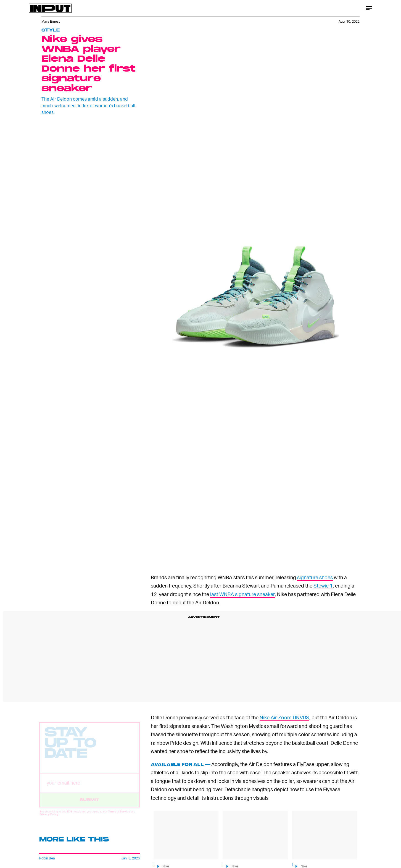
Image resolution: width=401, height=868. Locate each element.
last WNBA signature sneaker (242, 594)
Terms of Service (119, 816)
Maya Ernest (51, 21)
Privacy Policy (49, 819)
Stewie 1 (323, 585)
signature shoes (315, 577)
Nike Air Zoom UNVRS (284, 717)
